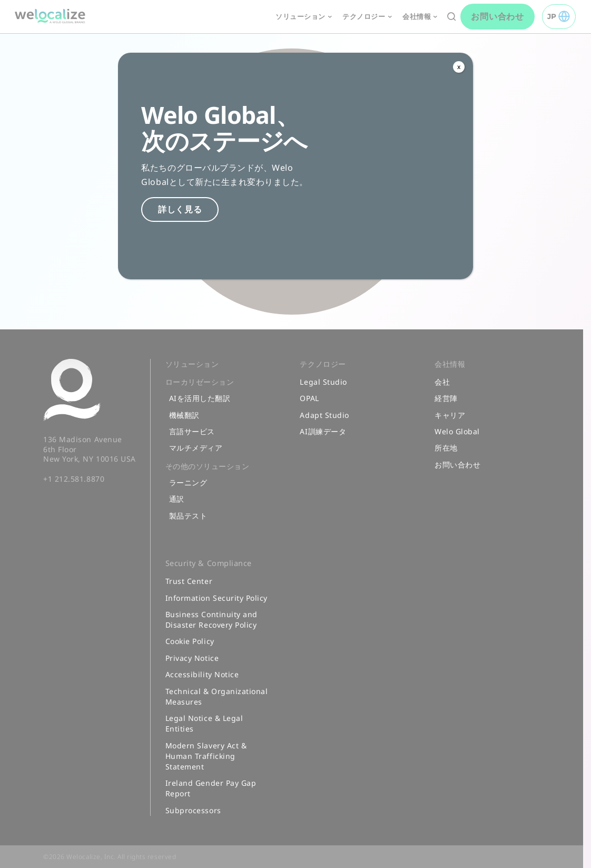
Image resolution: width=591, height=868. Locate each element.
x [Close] (459, 67)
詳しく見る (180, 209)
